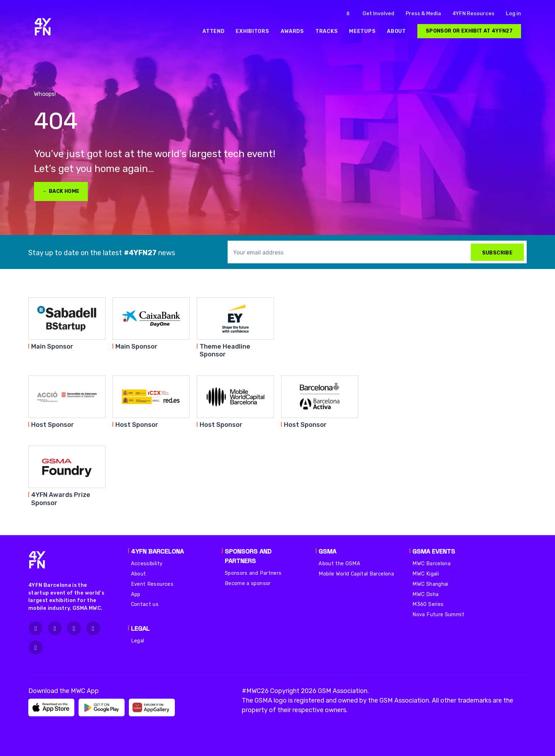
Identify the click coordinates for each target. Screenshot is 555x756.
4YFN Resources (473, 14)
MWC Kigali (426, 574)
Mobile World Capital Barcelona (356, 574)
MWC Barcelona (431, 564)
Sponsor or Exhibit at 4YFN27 (469, 31)
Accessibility (147, 564)
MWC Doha (425, 594)
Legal (138, 641)
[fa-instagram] (36, 628)
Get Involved (378, 14)
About (139, 574)
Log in (513, 14)
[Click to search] (348, 14)
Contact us (145, 604)
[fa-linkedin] (93, 628)
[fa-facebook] (55, 628)
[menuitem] (213, 31)
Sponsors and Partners (253, 573)
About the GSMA (339, 564)
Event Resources (152, 584)
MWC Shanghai (430, 584)
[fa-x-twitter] (74, 628)
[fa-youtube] (36, 647)
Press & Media (423, 14)
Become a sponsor (248, 583)
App (136, 594)
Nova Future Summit (438, 615)
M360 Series (428, 604)
